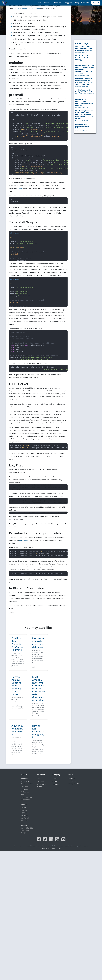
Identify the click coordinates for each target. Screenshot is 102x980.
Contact (96, 3)
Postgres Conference (73, 746)
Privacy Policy (56, 814)
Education (40, 747)
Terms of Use (46, 814)
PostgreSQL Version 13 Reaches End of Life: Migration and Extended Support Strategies (84, 81)
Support (69, 3)
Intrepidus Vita (74, 750)
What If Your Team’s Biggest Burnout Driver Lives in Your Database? (84, 48)
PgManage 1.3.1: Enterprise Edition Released (82, 126)
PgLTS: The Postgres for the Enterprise (27, 750)
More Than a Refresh (41, 751)
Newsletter (86, 3)
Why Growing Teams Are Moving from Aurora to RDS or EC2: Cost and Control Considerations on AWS (84, 115)
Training (23, 773)
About (39, 3)
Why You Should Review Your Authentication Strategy (84, 58)
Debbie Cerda (78, 53)
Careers (55, 747)
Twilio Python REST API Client (28, 9)
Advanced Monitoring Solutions (25, 784)
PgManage (24, 755)
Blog (77, 3)
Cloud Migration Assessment (26, 764)
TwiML (20, 188)
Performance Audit (26, 759)
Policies (55, 750)
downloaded (24, 540)
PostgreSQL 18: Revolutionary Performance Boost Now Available (84, 102)
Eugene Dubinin (79, 75)
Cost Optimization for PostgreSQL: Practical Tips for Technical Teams (85, 92)
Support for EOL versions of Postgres (27, 796)
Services (48, 3)
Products (59, 3)
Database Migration (24, 777)
